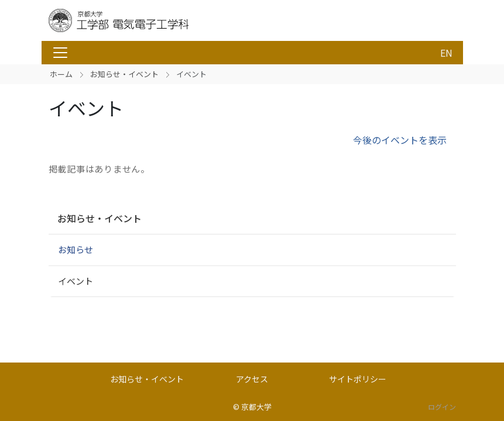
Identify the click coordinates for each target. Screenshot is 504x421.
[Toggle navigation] (60, 53)
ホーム (61, 74)
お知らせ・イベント (124, 74)
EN (446, 53)
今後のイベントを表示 (400, 140)
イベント (76, 281)
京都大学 (256, 407)
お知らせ (76, 249)
